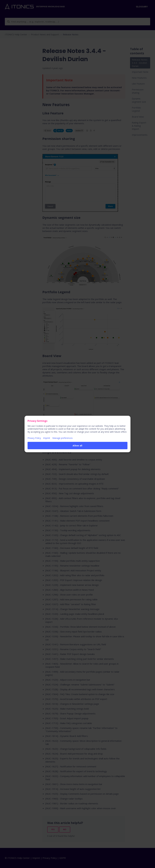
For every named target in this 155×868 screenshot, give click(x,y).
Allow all (77, 446)
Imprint (47, 438)
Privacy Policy (34, 438)
